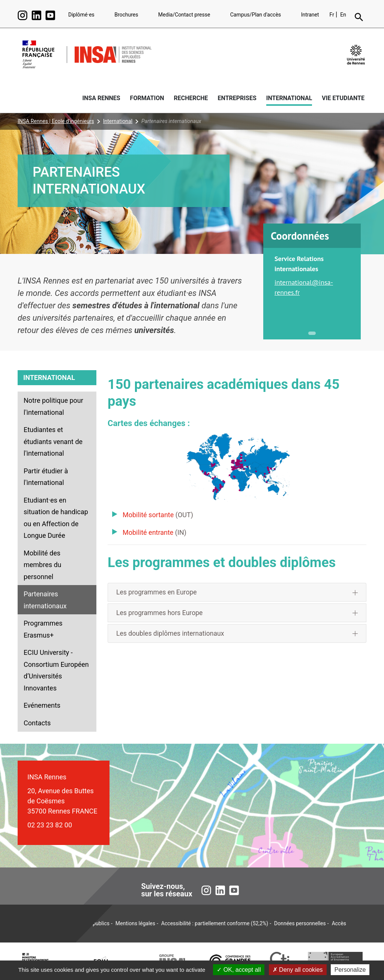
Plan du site (52, 923)
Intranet (310, 15)
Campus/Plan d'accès (256, 15)
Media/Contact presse (184, 15)
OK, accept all (239, 970)
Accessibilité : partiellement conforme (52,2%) (215, 923)
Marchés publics (90, 923)
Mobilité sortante (148, 515)
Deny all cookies (298, 970)
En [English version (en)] (343, 15)
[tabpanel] (312, 283)
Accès (339, 923)
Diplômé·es (81, 15)
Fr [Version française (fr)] (332, 15)
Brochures (126, 15)
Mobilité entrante (148, 532)
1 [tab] (312, 333)
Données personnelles (300, 923)
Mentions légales (135, 923)
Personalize (350, 970)
